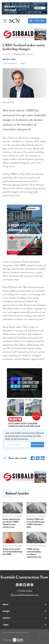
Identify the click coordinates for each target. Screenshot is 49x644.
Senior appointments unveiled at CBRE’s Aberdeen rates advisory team (11, 523)
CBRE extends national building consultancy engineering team (34, 553)
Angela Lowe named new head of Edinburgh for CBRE (12, 552)
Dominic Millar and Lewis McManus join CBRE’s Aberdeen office (36, 523)
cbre (23, 64)
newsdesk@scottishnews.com (26, 595)
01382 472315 (26, 591)
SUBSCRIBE (37, 21)
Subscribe (37, 445)
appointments (10, 64)
